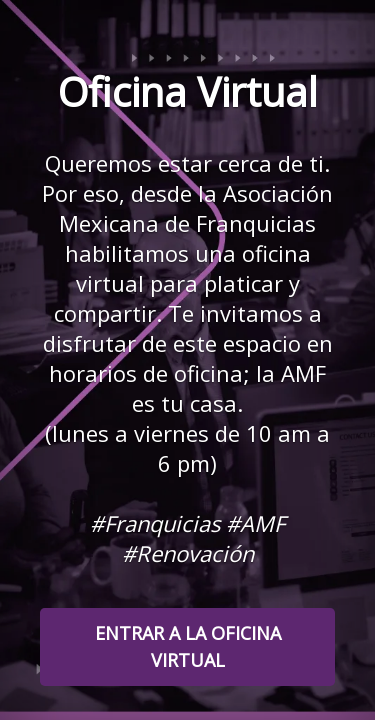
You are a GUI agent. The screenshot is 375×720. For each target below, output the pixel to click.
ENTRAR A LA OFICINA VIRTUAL (188, 646)
